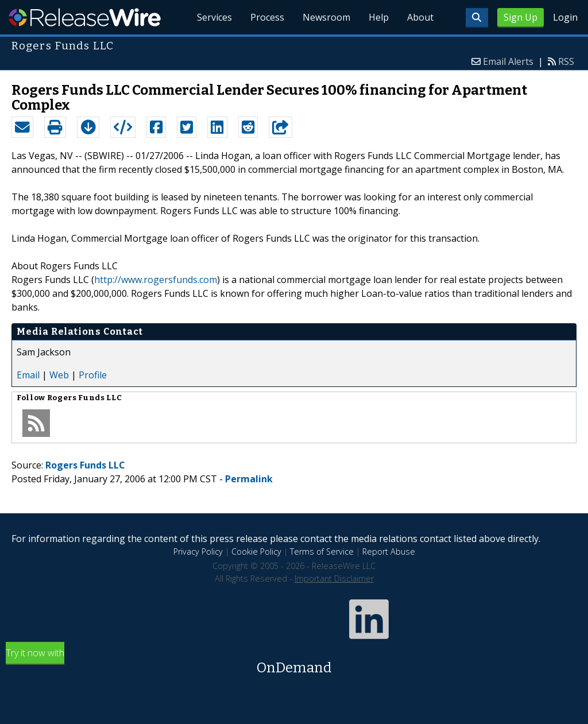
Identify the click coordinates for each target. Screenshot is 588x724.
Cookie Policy (256, 551)
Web (59, 375)
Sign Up (521, 17)
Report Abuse (389, 551)
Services (214, 17)
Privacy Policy (198, 551)
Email (28, 375)
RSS (566, 61)
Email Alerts (508, 61)
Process (267, 17)
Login (565, 17)
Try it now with (294, 662)
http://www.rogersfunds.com (156, 280)
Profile (93, 375)
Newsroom (326, 17)
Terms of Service (322, 551)
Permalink (249, 479)
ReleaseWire (85, 17)
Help (379, 17)
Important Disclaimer (334, 578)
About (420, 17)
